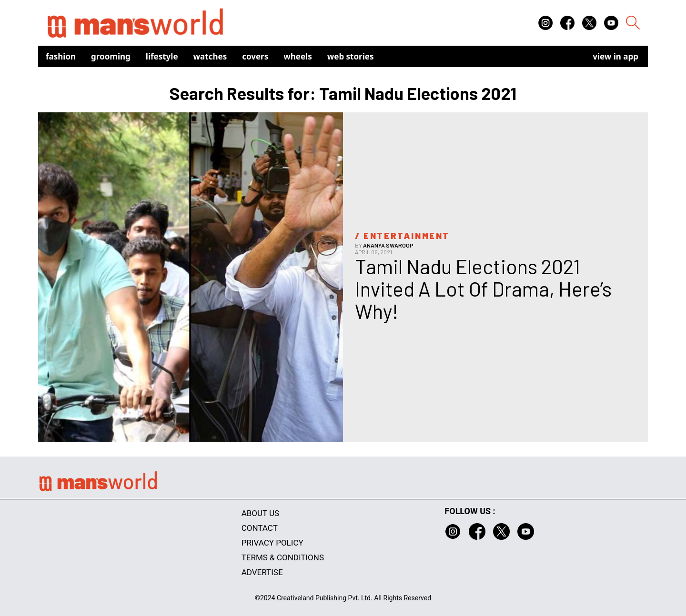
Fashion (61, 56)
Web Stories (351, 56)
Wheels (298, 56)
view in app (615, 56)
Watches (210, 56)
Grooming (111, 56)
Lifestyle (162, 56)
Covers (255, 56)
